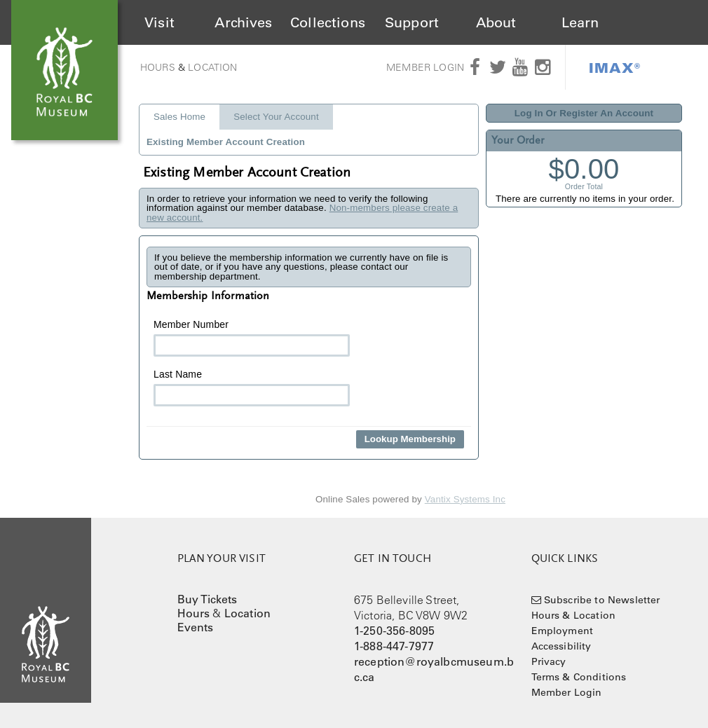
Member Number (252, 338)
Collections (328, 22)
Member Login (425, 67)
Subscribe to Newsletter (602, 600)
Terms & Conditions (579, 677)
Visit (159, 22)
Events (196, 627)
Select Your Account (276, 117)
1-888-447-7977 (394, 646)
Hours (158, 67)
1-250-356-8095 (394, 631)
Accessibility (561, 646)
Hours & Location (574, 615)
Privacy (549, 661)
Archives (243, 22)
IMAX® (615, 67)
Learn (580, 22)
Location (212, 67)
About (496, 22)
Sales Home (179, 117)
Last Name (252, 387)
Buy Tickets (207, 599)
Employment (563, 631)
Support (412, 22)
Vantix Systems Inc (465, 499)
